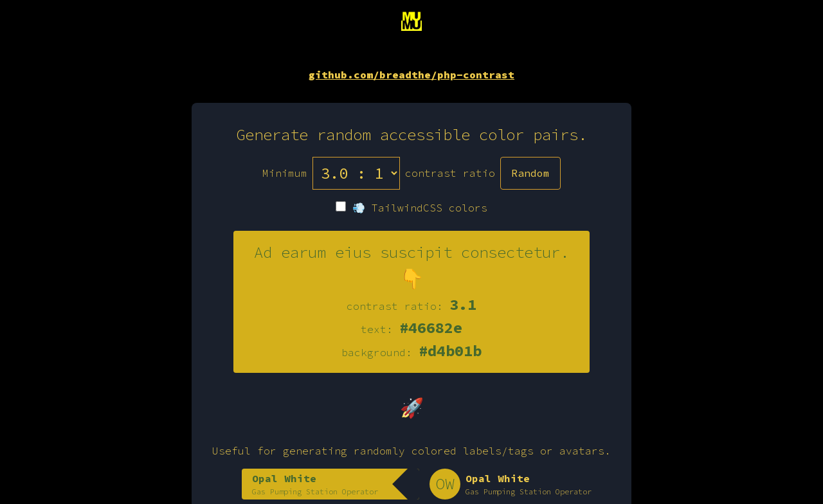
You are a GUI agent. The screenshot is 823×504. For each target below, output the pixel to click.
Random (530, 173)
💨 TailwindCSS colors (411, 208)
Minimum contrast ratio (379, 173)
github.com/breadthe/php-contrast (411, 75)
